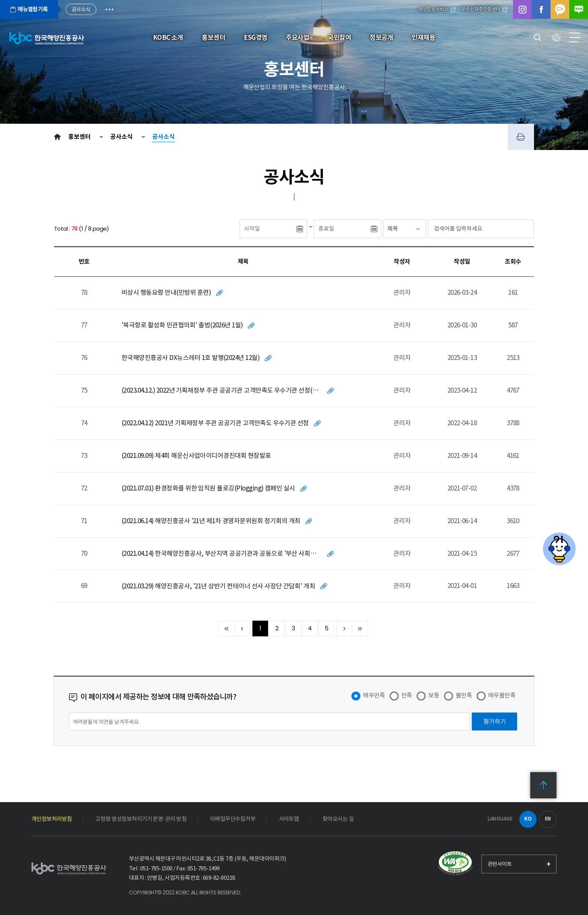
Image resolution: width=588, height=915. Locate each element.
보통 (434, 695)
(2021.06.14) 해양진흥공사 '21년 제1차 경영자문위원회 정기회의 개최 (211, 521)
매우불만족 (502, 695)
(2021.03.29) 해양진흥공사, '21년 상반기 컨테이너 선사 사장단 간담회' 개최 (218, 586)
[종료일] (342, 229)
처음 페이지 (226, 628)
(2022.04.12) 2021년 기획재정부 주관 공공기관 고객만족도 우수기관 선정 (215, 423)
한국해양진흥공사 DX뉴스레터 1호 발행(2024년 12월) (190, 358)
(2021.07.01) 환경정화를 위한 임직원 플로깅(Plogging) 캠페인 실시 (208, 488)
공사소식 (122, 137)
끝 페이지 (360, 628)
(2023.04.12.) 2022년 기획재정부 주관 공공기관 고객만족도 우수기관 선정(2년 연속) (222, 390)
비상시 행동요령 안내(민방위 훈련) (166, 292)
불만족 (464, 695)
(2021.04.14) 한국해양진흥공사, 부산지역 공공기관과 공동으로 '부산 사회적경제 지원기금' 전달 (222, 553)
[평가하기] (494, 721)
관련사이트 (500, 864)
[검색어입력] (467, 229)
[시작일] (268, 229)
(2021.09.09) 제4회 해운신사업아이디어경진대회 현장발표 (196, 456)
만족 (407, 695)
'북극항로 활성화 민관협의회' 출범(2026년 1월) (182, 325)
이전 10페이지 (242, 628)
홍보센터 (80, 137)
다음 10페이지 (344, 628)
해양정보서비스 (437, 9)
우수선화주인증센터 (484, 9)
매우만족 (374, 695)
